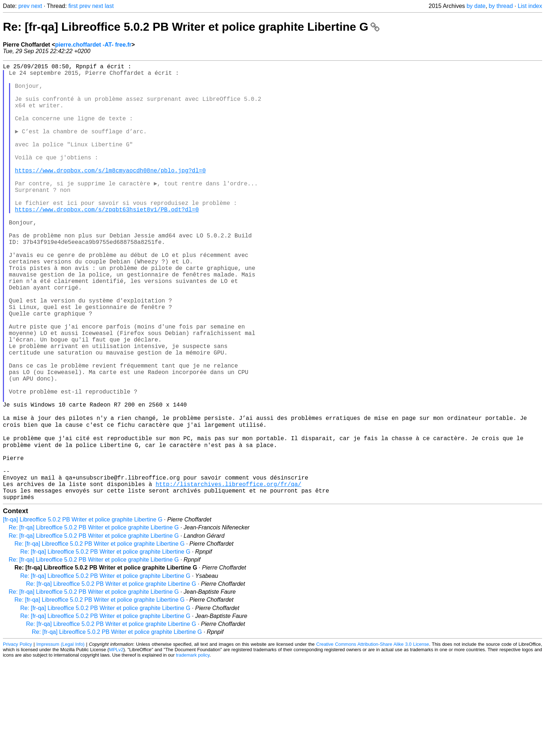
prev (24, 6)
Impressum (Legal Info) (61, 740)
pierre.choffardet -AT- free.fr (93, 45)
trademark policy (193, 750)
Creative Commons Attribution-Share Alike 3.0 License (373, 740)
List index (530, 6)
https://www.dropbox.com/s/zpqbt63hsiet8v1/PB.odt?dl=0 (107, 242)
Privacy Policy (17, 740)
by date (476, 6)
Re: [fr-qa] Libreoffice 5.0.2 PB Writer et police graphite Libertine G (191, 27)
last (109, 6)
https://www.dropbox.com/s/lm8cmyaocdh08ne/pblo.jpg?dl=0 (110, 195)
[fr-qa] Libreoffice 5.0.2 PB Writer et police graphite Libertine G (83, 615)
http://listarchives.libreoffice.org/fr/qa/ (228, 576)
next (37, 6)
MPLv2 (116, 745)
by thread (501, 6)
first (73, 6)
